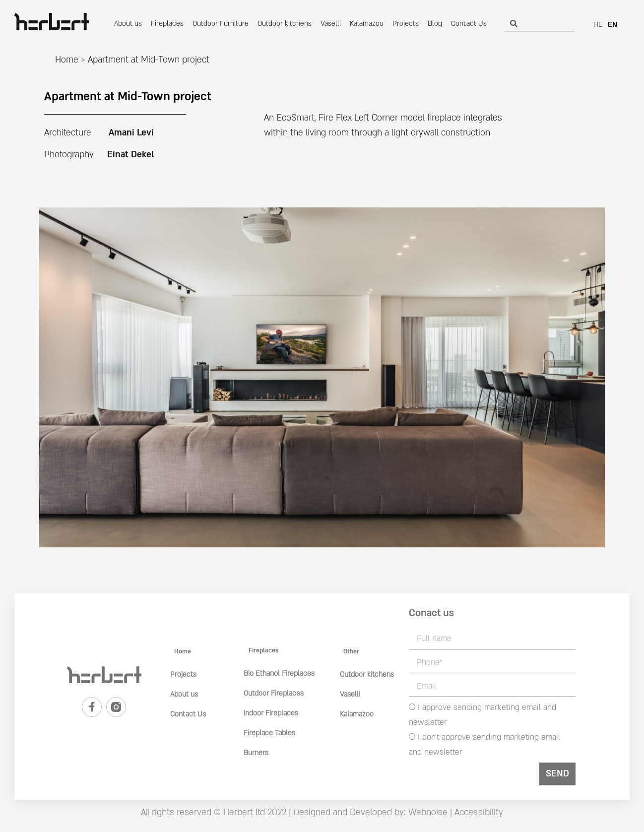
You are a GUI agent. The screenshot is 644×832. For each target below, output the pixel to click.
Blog (435, 24)
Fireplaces (167, 24)
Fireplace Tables (269, 733)
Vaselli (331, 24)
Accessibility (479, 812)
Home (67, 60)
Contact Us (469, 24)
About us (128, 24)
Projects (406, 24)
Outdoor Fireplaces (274, 693)
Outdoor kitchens (285, 24)
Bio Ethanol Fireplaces (279, 673)
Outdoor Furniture (221, 24)
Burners (256, 753)
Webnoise (427, 812)
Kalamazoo (367, 24)
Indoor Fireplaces (271, 713)
